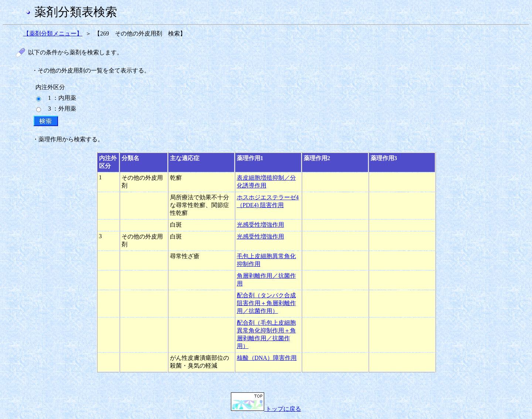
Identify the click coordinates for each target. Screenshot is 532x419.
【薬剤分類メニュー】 (53, 33)
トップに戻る (266, 409)
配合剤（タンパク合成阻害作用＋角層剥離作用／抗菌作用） (266, 303)
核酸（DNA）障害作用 (267, 358)
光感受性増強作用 (260, 225)
